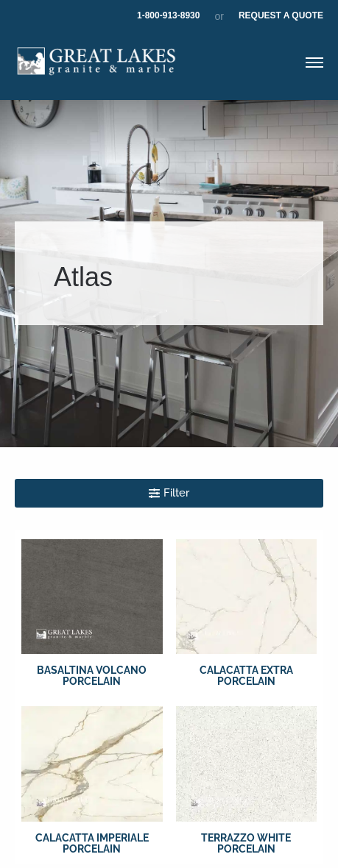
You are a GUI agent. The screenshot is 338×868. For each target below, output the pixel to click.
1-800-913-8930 (168, 15)
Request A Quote (281, 15)
